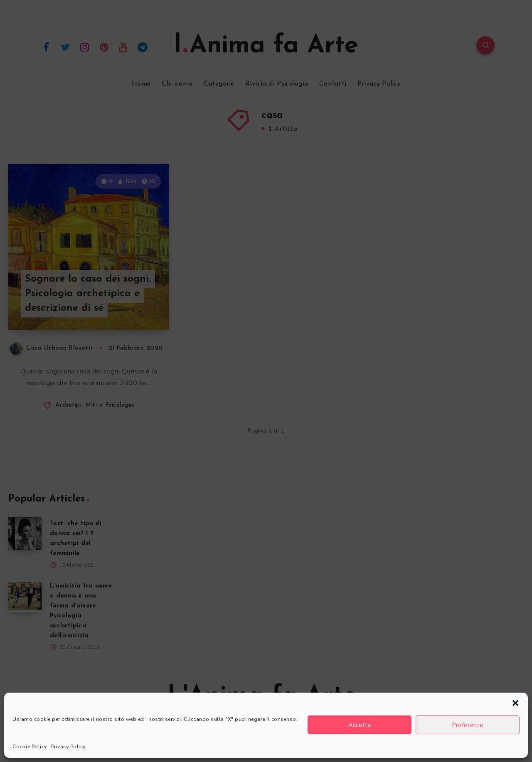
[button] (515, 703)
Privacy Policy (68, 747)
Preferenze (468, 725)
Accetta (360, 725)
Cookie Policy (30, 747)
